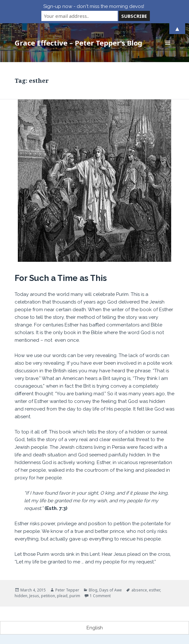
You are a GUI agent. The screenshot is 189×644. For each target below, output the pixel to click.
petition (48, 596)
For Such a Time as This (61, 278)
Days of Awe (111, 590)
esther (154, 590)
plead (62, 596)
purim (75, 596)
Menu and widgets (168, 49)
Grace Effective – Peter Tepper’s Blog (78, 43)
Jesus (34, 596)
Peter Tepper (67, 590)
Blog (93, 590)
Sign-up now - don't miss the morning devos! (94, 6)
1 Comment (100, 596)
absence (139, 590)
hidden (21, 596)
